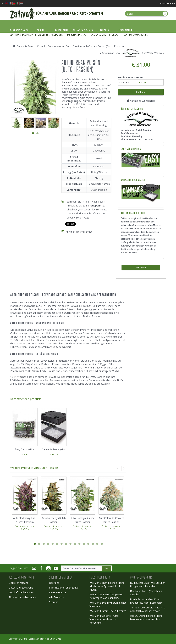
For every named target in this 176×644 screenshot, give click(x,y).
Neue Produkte (58, 592)
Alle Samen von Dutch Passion (137, 139)
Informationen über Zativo (64, 588)
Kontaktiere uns (167, 3)
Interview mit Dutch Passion (136, 130)
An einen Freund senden (79, 232)
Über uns (54, 583)
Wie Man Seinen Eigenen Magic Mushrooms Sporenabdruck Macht (107, 586)
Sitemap (54, 602)
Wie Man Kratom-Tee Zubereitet (108, 611)
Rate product (141, 267)
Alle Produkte (57, 597)
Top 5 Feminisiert (130, 133)
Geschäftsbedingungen (21, 592)
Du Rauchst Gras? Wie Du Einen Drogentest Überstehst (148, 584)
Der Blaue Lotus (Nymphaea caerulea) (146, 593)
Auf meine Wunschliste (141, 101)
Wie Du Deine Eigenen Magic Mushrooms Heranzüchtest (146, 617)
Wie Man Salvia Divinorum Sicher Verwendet (108, 604)
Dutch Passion (99, 190)
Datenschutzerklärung (21, 588)
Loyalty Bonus (75, 218)
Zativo (24, 639)
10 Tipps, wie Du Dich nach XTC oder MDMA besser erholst (148, 609)
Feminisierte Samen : (131, 77)
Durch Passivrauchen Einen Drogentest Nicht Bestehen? (146, 601)
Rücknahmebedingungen (22, 597)
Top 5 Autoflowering (132, 136)
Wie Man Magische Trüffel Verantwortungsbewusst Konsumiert (104, 619)
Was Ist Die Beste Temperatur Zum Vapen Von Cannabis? (106, 596)
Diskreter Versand (18, 583)
